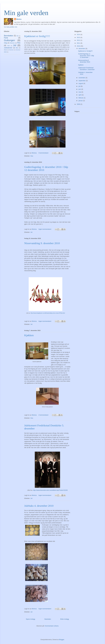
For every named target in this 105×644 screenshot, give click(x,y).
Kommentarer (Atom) (52, 626)
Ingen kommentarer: (45, 229)
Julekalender (8, 48)
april (80, 95)
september (82, 81)
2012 (79, 40)
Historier (12, 43)
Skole (5, 50)
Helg (5, 43)
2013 (79, 37)
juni (80, 89)
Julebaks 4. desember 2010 (39, 506)
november (82, 78)
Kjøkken (29, 335)
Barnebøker (9, 36)
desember (82, 49)
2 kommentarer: (44, 415)
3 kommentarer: (44, 153)
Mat (17, 48)
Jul (31, 232)
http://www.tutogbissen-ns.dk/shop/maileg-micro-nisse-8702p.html (48, 313)
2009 (79, 104)
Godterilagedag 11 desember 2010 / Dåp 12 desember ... (86, 56)
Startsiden (48, 619)
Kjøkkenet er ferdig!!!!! (37, 36)
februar (81, 98)
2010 (79, 46)
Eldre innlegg (65, 619)
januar (81, 101)
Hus (32, 156)
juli (80, 86)
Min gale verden (26, 13)
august (81, 83)
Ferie (6, 38)
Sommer (11, 50)
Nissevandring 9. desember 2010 (42, 243)
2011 (79, 43)
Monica (19, 19)
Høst (8, 46)
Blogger (62, 640)
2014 (79, 35)
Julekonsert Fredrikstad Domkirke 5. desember (86, 69)
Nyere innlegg (30, 619)
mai (80, 92)
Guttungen (9, 40)
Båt (17, 36)
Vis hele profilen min (11, 27)
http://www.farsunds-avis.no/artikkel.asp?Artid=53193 (50, 490)
